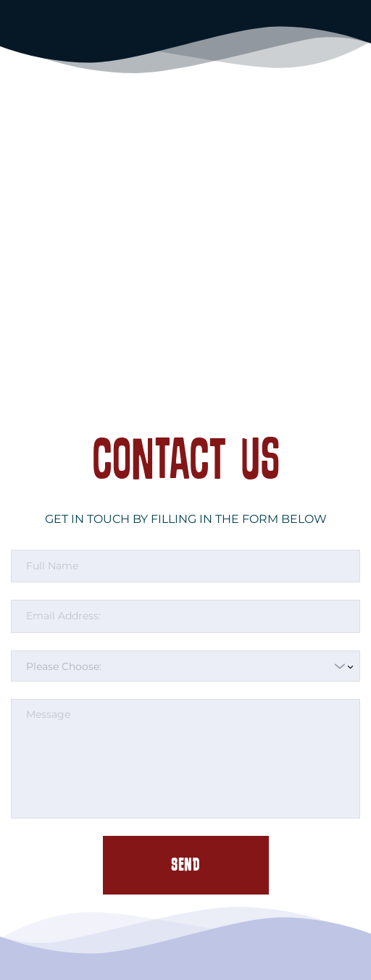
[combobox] (185, 666)
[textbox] (180, 666)
